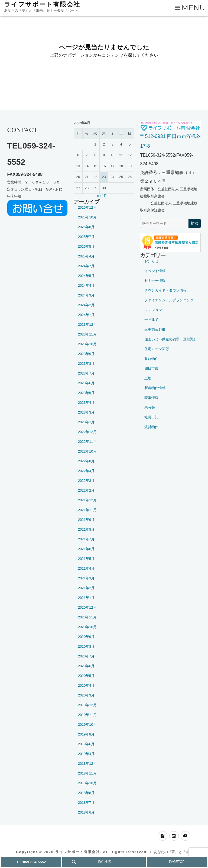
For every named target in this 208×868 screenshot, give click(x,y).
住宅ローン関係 (157, 349)
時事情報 (151, 398)
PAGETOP (177, 862)
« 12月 (102, 196)
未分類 (150, 407)
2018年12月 (87, 764)
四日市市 (151, 368)
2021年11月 (87, 510)
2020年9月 (86, 637)
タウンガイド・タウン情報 (165, 290)
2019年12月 (87, 705)
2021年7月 (86, 539)
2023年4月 (86, 403)
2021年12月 (87, 500)
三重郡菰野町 (155, 329)
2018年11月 (87, 773)
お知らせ (151, 261)
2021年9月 (86, 520)
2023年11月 (87, 334)
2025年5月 (86, 246)
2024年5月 (86, 276)
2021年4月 (86, 568)
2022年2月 (86, 490)
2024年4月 (86, 285)
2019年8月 (86, 734)
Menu (194, 8)
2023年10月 (87, 344)
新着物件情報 (155, 388)
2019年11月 (87, 715)
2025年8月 (86, 227)
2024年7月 (86, 266)
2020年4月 (86, 685)
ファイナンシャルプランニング (169, 300)
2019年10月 (87, 725)
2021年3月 (86, 578)
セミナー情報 (155, 281)
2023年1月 (86, 422)
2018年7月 (86, 803)
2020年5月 (86, 676)
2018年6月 (86, 812)
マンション (153, 310)
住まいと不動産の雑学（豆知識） (171, 339)
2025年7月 (86, 237)
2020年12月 (87, 607)
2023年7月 (86, 373)
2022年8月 (86, 461)
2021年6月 (86, 549)
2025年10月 (87, 217)
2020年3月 (86, 695)
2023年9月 (86, 354)
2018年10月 (87, 783)
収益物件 (151, 359)
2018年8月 (86, 793)
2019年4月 (86, 754)
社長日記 (151, 417)
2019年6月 (86, 744)
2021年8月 (86, 529)
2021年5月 (86, 559)
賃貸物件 (151, 427)
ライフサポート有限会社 (42, 4)
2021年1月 (86, 598)
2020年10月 (87, 627)
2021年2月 (86, 588)
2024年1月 (86, 315)
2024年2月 (86, 305)
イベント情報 (155, 271)
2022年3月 (86, 481)
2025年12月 (87, 207)
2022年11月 (87, 442)
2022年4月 (86, 471)
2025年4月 (86, 256)
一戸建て (151, 320)
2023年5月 (86, 393)
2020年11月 (87, 617)
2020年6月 (86, 666)
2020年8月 (86, 646)
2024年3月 (86, 295)
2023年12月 (87, 325)
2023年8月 (86, 364)
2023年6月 (86, 383)
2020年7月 (86, 656)
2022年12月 (87, 432)
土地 (148, 378)
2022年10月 (87, 451)
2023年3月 (86, 412)
